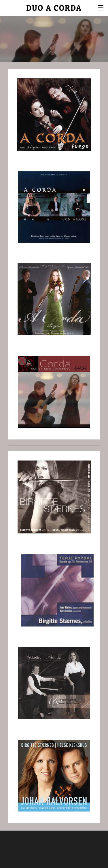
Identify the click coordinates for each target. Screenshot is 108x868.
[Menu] (101, 7)
